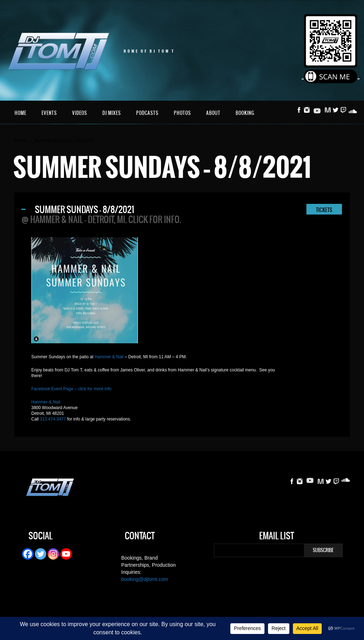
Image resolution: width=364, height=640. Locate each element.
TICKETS (324, 210)
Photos (182, 113)
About (213, 113)
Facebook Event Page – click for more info (71, 389)
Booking (245, 113)
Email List (277, 537)
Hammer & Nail (109, 357)
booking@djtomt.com (145, 579)
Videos (80, 113)
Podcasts (147, 113)
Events (49, 113)
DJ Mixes (112, 113)
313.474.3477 (53, 419)
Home (20, 113)
